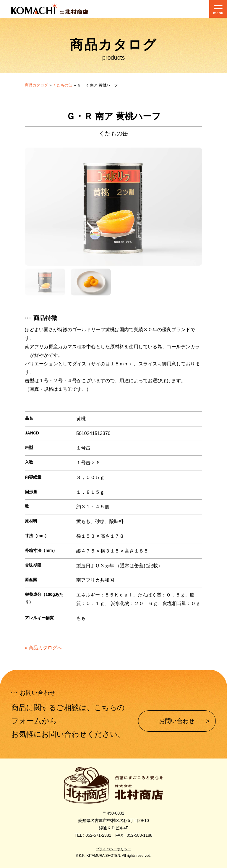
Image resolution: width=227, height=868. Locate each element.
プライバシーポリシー (113, 849)
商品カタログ (36, 85)
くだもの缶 (63, 85)
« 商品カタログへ (43, 648)
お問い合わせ (177, 721)
